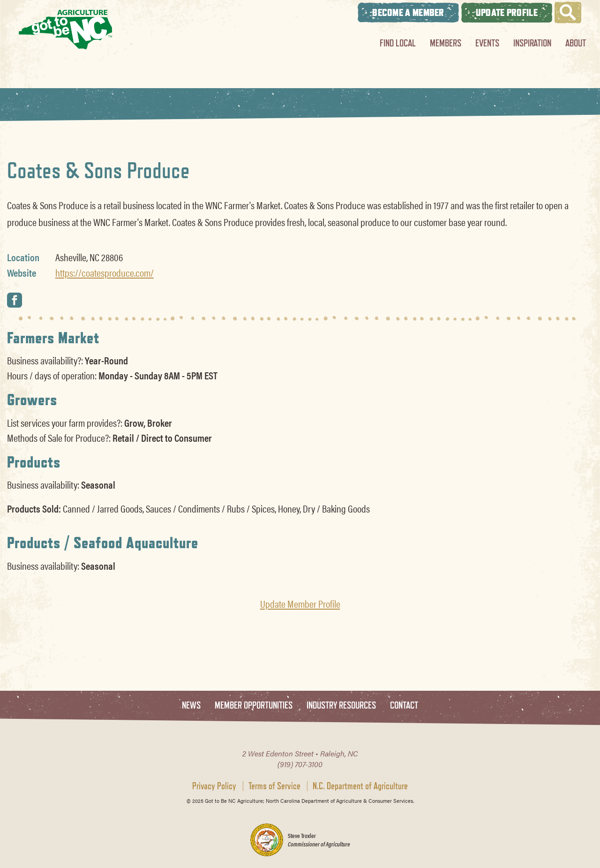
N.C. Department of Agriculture (360, 786)
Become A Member (408, 12)
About (576, 43)
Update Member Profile (300, 604)
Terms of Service (274, 786)
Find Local (398, 43)
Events (487, 43)
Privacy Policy (214, 786)
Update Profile (507, 12)
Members (446, 43)
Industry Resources (341, 706)
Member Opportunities (254, 706)
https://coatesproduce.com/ (105, 272)
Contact (404, 706)
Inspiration (532, 43)
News (191, 706)
